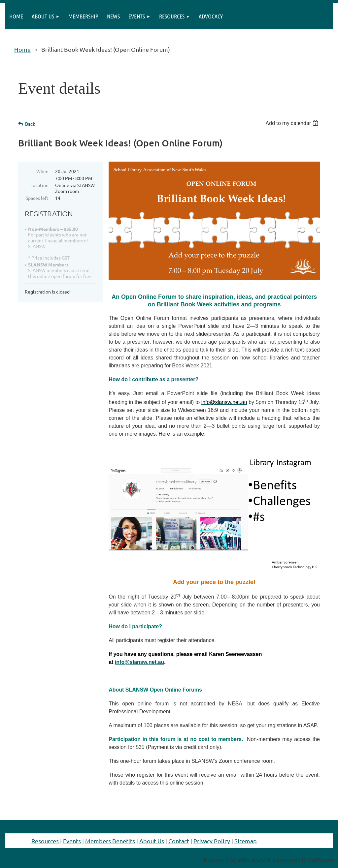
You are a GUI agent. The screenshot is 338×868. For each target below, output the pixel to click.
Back (30, 124)
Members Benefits (110, 841)
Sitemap (246, 841)
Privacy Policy (212, 841)
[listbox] (293, 123)
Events (72, 841)
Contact (179, 841)
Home (22, 49)
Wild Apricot (254, 860)
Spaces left (37, 198)
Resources (45, 841)
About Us (152, 841)
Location (39, 185)
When (42, 171)
